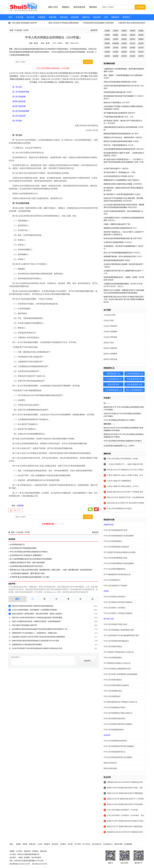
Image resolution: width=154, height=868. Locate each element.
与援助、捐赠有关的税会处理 (115, 224)
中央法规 (19, 17)
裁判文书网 (118, 844)
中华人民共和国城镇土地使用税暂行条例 (119, 630)
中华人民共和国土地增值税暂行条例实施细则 (120, 674)
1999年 (107, 35)
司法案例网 (128, 844)
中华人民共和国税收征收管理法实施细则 (119, 746)
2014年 (116, 48)
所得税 (106, 591)
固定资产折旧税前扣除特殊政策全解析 (118, 141)
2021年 (132, 52)
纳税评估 (86, 17)
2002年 (132, 35)
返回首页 (94, 30)
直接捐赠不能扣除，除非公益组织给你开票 (120, 257)
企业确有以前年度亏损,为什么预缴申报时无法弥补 (122, 271)
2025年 (124, 56)
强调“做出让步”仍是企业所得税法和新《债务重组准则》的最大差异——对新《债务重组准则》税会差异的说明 (51, 570)
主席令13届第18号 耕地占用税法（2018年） (123, 486)
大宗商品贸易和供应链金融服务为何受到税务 (98, 23)
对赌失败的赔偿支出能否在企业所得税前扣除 (120, 127)
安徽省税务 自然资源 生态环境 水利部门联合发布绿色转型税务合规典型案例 (38, 637)
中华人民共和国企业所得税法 (115, 597)
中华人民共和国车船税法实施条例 (116, 685)
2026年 (132, 56)
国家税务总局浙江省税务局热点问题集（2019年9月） (123, 184)
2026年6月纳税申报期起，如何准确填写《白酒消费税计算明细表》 (35, 610)
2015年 (124, 48)
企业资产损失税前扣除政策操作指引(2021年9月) (121, 86)
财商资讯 (126, 17)
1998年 (141, 31)
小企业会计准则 (109, 315)
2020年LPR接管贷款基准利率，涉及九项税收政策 (122, 211)
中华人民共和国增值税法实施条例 (116, 547)
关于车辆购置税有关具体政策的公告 (117, 575)
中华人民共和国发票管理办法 (115, 752)
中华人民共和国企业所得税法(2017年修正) (119, 420)
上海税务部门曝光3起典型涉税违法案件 (132, 23)
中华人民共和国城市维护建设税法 (116, 641)
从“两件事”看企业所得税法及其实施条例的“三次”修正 (30, 577)
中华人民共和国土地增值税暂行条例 (117, 669)
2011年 (132, 43)
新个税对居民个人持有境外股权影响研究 (119, 194)
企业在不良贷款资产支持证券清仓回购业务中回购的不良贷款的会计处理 (37, 648)
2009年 (107, 43)
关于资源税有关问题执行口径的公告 (117, 663)
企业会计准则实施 (110, 337)
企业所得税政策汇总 (135, 374)
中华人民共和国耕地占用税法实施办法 (118, 713)
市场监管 (47, 844)
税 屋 (36, 43)
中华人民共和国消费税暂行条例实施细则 (119, 563)
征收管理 (107, 735)
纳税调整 (20, 506)
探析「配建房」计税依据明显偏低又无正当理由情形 (123, 75)
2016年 (132, 48)
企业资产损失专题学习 (112, 169)
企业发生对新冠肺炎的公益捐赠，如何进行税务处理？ (124, 264)
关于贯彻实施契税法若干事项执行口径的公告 (120, 702)
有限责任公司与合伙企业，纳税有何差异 (119, 137)
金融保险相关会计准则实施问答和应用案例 (27, 644)
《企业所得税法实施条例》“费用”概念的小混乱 (27, 573)
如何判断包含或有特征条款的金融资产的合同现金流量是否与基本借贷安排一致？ (40, 629)
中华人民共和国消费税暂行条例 (115, 558)
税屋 (11, 30)
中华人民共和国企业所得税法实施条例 (118, 602)
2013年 (107, 48)
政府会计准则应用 (110, 348)
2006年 (124, 39)
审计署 (70, 844)
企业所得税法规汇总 (17, 545)
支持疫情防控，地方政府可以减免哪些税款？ (120, 246)
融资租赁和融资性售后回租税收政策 (117, 134)
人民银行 (63, 844)
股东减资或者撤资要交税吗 (114, 260)
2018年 (26, 30)
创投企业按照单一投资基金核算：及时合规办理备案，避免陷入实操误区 (37, 614)
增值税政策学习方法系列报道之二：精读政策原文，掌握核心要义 (35, 633)
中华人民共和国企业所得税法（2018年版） (123, 810)
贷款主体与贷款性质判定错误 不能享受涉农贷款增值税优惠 (33, 606)
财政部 (18, 844)
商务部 (25, 844)
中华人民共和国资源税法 (113, 658)
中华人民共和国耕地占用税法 (115, 707)
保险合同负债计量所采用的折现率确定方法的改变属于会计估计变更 (35, 641)
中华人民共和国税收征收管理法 (115, 741)
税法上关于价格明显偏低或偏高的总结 (118, 253)
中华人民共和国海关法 (112, 580)
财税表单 (115, 17)
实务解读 (42, 17)
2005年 (116, 39)
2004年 (107, 39)
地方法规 (31, 17)
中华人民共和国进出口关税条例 (115, 586)
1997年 (132, 31)
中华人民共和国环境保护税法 (115, 719)
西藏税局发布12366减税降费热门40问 (117, 180)
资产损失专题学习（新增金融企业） (117, 172)
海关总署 (55, 844)
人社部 (40, 844)
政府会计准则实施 (110, 359)
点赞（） (17, 510)
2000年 (116, 35)
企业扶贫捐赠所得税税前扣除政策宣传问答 (120, 149)
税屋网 (12, 851)
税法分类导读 (113, 384)
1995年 (116, 31)
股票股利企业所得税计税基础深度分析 (118, 228)
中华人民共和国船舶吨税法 (114, 730)
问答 (106, 17)
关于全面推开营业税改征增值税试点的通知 (120, 552)
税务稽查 (75, 17)
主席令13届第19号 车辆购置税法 (119, 481)
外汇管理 (77, 844)
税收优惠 (53, 17)
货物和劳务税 (109, 525)
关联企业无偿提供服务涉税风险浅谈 (117, 82)
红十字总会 (86, 844)
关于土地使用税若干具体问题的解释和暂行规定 (121, 635)
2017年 (141, 48)
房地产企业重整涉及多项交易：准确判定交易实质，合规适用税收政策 (36, 621)
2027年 (141, 56)
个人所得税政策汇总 (113, 379)
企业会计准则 (109, 320)
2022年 (141, 52)
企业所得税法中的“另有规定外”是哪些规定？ (26, 555)
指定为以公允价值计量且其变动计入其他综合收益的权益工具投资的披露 (37, 618)
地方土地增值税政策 (135, 390)
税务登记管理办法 (110, 763)
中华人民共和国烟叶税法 (113, 691)
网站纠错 (43, 851)
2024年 (116, 56)
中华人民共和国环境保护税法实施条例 (118, 724)
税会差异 (97, 17)
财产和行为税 (109, 619)
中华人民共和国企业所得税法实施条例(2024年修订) (29, 552)
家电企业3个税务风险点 (112, 103)
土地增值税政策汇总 (113, 390)
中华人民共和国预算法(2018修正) (120, 509)
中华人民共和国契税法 (112, 696)
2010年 (124, 43)
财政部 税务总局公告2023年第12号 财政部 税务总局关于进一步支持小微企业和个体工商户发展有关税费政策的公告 (124, 299)
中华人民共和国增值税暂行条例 (115, 530)
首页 (10, 17)
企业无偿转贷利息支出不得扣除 (115, 176)
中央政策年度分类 (135, 379)
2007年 (132, 39)
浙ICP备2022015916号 (40, 864)
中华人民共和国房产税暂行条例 (115, 624)
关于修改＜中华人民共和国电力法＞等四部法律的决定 (51, 82)
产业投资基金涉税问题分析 (114, 117)
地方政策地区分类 (135, 384)
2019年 (116, 52)
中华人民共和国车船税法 (113, 680)
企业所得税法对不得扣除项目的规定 (23, 548)
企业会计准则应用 (110, 326)
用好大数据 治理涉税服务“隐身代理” (25, 23)
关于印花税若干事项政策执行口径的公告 (119, 652)
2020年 (124, 52)
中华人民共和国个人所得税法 (115, 608)
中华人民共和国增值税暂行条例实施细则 (119, 536)
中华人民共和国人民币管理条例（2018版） (123, 459)
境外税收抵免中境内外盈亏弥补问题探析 (119, 96)
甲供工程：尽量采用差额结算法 (115, 145)
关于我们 (19, 851)
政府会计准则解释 (110, 354)
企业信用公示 (108, 844)
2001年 (124, 35)
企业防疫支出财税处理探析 (114, 242)
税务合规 (64, 17)
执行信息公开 (97, 844)
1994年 (107, 31)
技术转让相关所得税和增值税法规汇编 (118, 238)
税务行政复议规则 (110, 768)
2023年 (107, 56)
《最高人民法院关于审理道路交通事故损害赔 (63, 23)
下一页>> (61, 524)
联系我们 (35, 851)
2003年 (141, 35)
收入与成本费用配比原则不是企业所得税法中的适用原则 (31, 559)
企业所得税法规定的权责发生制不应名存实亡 (26, 566)
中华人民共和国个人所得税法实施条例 (118, 613)
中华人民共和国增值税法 (113, 541)
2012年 (141, 43)
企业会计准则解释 (110, 332)
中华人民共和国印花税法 (113, 647)
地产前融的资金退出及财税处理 (115, 113)
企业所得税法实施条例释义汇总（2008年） (120, 446)
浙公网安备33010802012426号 (20, 864)
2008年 (141, 39)
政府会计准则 (109, 343)
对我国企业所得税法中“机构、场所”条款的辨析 (27, 563)
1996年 (124, 31)
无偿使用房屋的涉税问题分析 (115, 92)
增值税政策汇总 (113, 374)
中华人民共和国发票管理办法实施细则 (118, 757)
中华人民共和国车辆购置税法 (115, 569)
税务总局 (32, 844)
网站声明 (27, 851)
